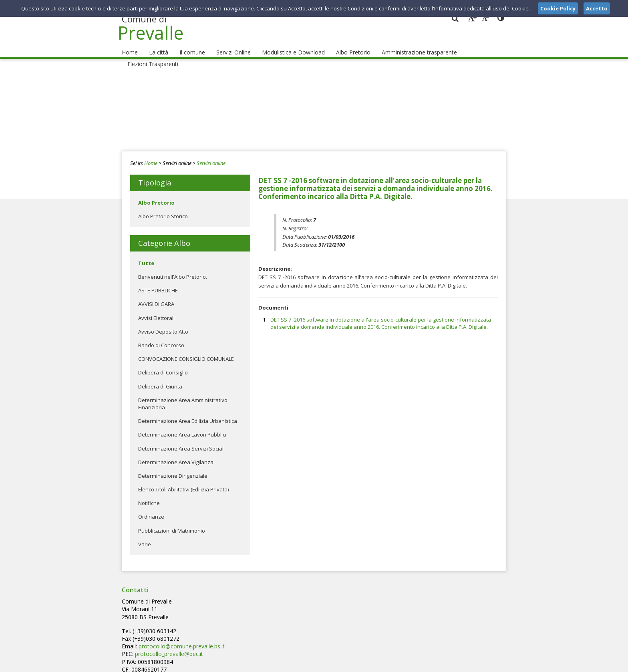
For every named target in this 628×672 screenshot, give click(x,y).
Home (129, 44)
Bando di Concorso (161, 338)
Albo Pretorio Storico (163, 209)
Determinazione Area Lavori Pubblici (182, 427)
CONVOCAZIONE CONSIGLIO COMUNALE (186, 351)
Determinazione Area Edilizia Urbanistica (188, 413)
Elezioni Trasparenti (474, 44)
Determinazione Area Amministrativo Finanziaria (183, 396)
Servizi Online (227, 44)
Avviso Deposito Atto (163, 324)
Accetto (597, 8)
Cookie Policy (489, 664)
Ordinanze (151, 509)
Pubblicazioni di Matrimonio (172, 523)
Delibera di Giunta (160, 379)
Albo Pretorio (340, 44)
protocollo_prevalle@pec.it (296, 616)
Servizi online (211, 155)
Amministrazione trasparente (403, 44)
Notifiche (149, 495)
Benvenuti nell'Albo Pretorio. (173, 269)
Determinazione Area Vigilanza (176, 455)
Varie (145, 537)
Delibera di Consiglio (163, 365)
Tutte (146, 256)
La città (156, 44)
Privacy (457, 664)
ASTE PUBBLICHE (158, 283)
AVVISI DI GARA (156, 297)
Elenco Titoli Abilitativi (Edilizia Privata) (183, 482)
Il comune (187, 44)
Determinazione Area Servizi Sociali (181, 441)
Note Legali (428, 664)
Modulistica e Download (284, 44)
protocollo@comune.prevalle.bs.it (308, 608)
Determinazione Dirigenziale (173, 468)
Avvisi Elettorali (156, 310)
